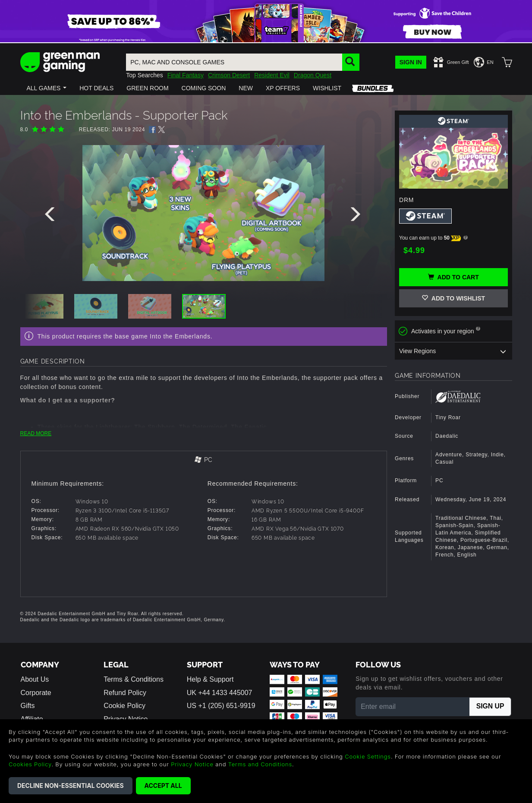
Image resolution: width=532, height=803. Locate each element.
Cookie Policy (124, 706)
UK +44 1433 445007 (220, 693)
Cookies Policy (30, 764)
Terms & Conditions (134, 679)
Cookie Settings (368, 756)
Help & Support (210, 679)
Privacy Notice (192, 764)
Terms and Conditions (260, 764)
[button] (47, 88)
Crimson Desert (229, 75)
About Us (35, 679)
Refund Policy (125, 693)
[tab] (204, 460)
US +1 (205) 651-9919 (221, 706)
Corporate (36, 693)
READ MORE (36, 433)
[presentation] (51, 216)
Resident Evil (272, 75)
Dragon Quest (313, 75)
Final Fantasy (186, 75)
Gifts (28, 706)
